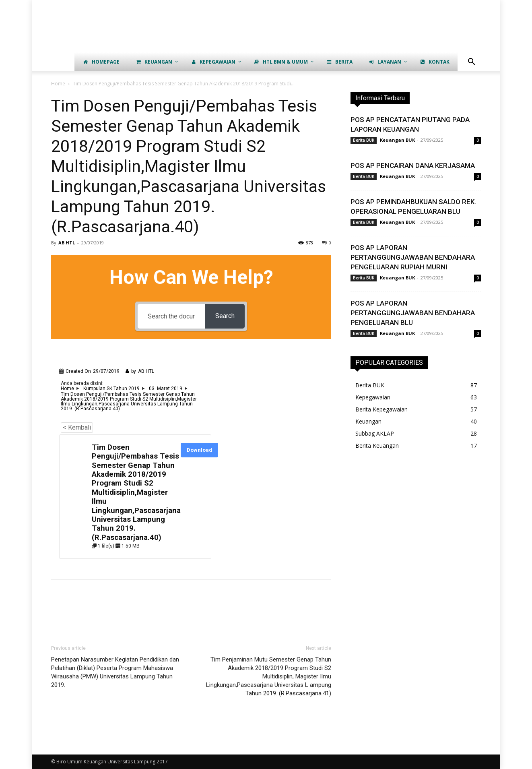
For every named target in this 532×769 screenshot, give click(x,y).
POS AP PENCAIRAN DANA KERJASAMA (413, 165)
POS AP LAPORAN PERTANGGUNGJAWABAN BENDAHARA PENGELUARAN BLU (413, 313)
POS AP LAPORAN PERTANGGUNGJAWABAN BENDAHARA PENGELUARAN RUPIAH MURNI (413, 257)
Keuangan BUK (397, 140)
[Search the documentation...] (171, 316)
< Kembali (77, 427)
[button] (471, 63)
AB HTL (67, 243)
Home (58, 84)
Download (199, 450)
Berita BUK (364, 140)
